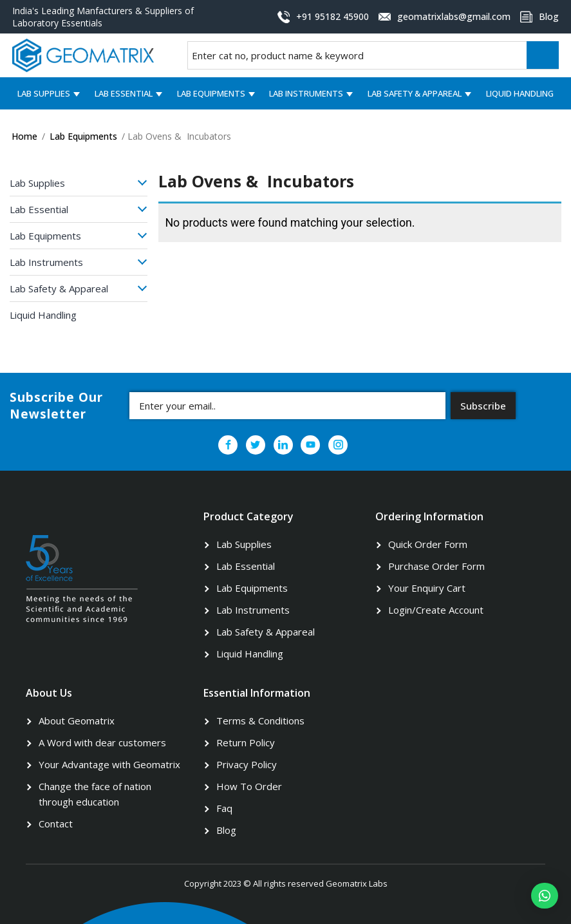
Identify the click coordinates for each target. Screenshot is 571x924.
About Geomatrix (77, 721)
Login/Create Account (436, 610)
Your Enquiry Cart (427, 588)
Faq (224, 808)
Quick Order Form (428, 544)
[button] (545, 896)
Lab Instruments (306, 93)
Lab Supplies (44, 93)
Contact (56, 824)
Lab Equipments (211, 93)
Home (24, 136)
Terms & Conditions (260, 721)
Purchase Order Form (436, 566)
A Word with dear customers (102, 742)
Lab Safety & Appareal (415, 93)
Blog (226, 830)
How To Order (249, 786)
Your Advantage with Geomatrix (109, 764)
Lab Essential (124, 93)
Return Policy (246, 742)
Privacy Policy (247, 764)
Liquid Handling (520, 93)
